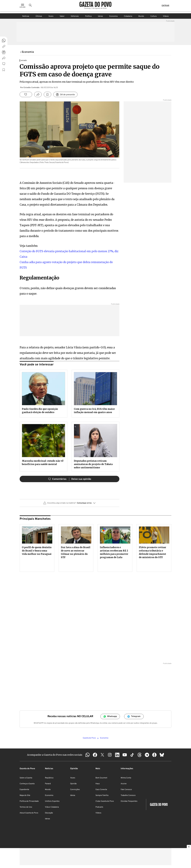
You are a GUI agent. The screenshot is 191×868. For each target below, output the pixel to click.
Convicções (75, 790)
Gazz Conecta (101, 790)
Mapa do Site (25, 795)
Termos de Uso (26, 807)
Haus (98, 784)
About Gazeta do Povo (29, 813)
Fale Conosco (126, 790)
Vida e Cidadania (52, 807)
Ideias (100, 16)
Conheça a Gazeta (27, 784)
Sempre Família (102, 795)
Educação (49, 813)
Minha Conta (126, 778)
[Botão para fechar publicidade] (189, 847)
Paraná (48, 784)
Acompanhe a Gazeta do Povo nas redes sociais (55, 755)
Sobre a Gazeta (26, 778)
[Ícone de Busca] (30, 7)
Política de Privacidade (29, 801)
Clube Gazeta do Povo (105, 801)
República (49, 778)
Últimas (39, 16)
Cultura (153, 16)
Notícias (26, 16)
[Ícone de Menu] (23, 7)
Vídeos (166, 16)
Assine (124, 784)
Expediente (24, 790)
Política (88, 16)
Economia (113, 16)
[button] (70, 504)
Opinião (73, 784)
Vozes (51, 16)
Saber (62, 16)
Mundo (141, 16)
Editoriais (75, 16)
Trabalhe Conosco (128, 795)
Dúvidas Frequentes (129, 801)
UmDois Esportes (52, 801)
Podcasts (99, 807)
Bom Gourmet (101, 778)
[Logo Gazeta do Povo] (95, 5)
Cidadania (128, 16)
